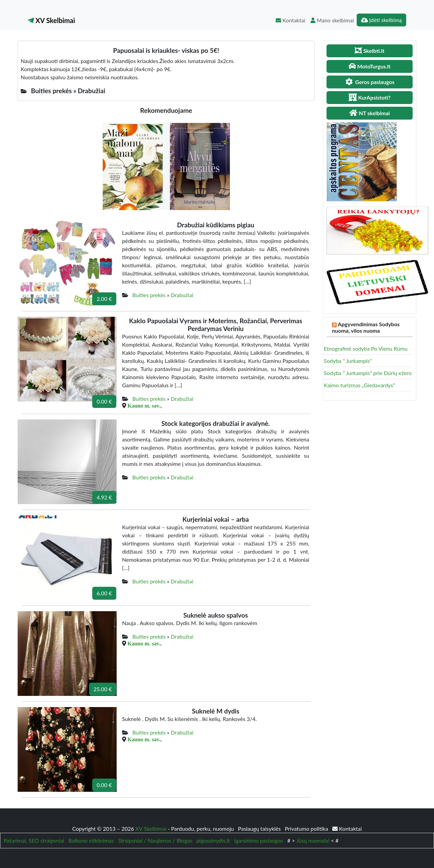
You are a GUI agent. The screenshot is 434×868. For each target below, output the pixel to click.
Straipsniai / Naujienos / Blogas (155, 840)
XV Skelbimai (51, 20)
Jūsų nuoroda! (313, 840)
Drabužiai (182, 295)
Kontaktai (290, 20)
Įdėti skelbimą (381, 20)
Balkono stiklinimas (91, 840)
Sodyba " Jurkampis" (348, 361)
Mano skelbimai (332, 20)
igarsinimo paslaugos (259, 840)
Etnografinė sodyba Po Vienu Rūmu (366, 348)
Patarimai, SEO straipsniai (34, 840)
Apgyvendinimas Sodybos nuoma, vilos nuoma (366, 327)
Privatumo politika (307, 829)
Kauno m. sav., (145, 406)
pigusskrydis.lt (213, 840)
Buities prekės (149, 295)
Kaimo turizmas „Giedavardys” (359, 385)
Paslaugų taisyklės (260, 829)
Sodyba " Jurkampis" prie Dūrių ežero (368, 373)
